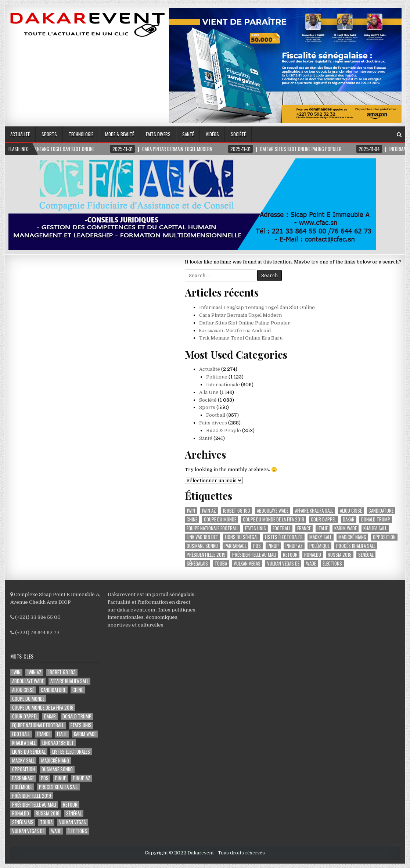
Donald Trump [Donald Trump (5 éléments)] (376, 519)
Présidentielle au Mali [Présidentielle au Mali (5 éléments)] (254, 555)
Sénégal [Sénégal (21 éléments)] (366, 555)
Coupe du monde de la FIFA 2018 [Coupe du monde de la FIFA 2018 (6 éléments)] (274, 519)
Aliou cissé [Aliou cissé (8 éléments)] (351, 511)
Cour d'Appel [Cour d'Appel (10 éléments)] (323, 519)
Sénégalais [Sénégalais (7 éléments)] (197, 564)
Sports (49, 134)
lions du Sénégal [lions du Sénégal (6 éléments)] (242, 537)
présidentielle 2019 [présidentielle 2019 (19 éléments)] (206, 555)
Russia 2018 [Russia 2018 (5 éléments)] (340, 555)
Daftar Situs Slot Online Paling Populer (245, 323)
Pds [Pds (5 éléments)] (257, 546)
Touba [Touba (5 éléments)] (221, 564)
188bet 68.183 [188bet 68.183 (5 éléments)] (236, 511)
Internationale (223, 385)
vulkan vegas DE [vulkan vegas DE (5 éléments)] (283, 564)
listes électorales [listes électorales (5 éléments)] (284, 537)
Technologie (81, 134)
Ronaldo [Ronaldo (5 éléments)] (313, 555)
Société (238, 134)
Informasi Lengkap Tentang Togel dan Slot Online (257, 307)
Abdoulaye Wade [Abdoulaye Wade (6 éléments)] (273, 511)
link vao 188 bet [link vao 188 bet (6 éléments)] (202, 537)
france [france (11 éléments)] (304, 528)
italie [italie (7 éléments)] (323, 528)
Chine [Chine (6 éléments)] (192, 519)
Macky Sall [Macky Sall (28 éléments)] (321, 537)
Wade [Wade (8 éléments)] (311, 564)
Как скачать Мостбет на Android (235, 331)
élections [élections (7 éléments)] (332, 564)
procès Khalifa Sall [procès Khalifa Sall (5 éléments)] (356, 546)
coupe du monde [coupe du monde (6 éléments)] (220, 519)
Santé (188, 134)
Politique (217, 377)
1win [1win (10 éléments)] (191, 511)
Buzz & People (224, 431)
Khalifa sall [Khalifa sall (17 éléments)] (375, 528)
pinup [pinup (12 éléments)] (273, 546)
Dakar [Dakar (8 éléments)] (349, 519)
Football (216, 415)
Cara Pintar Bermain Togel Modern (240, 315)
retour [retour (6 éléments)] (290, 555)
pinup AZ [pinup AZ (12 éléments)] (294, 546)
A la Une (209, 392)
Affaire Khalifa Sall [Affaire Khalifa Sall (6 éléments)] (314, 511)
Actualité (20, 134)
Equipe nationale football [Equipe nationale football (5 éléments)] (213, 528)
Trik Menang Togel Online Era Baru (241, 338)
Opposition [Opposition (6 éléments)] (384, 537)
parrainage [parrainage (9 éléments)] (235, 546)
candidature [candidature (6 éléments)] (381, 511)
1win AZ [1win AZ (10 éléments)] (209, 511)
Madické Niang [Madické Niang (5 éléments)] (352, 537)
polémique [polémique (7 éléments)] (319, 546)
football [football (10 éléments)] (282, 528)
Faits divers (158, 134)
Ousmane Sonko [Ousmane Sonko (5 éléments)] (202, 546)
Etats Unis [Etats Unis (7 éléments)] (256, 528)
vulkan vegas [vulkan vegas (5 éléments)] (247, 564)
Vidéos (212, 134)
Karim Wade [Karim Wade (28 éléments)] (346, 528)
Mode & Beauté (120, 134)
